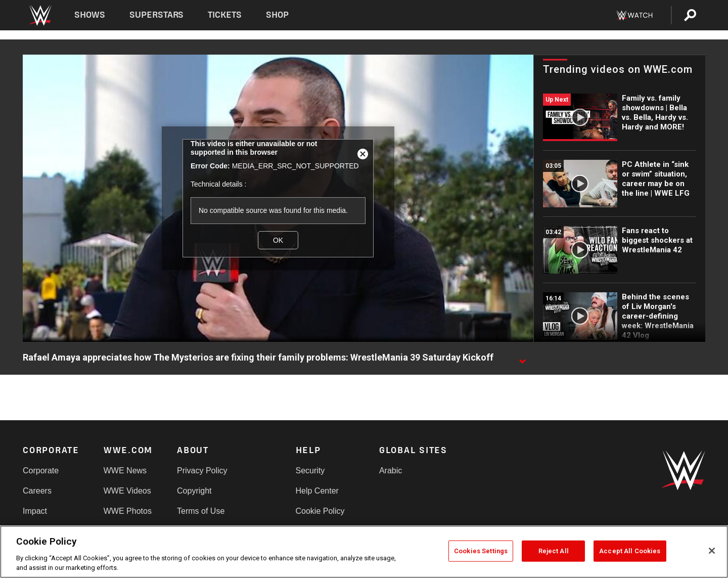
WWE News (125, 471)
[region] (364, 552)
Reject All (554, 551)
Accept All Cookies (630, 551)
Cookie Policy (320, 511)
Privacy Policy (202, 471)
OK (278, 240)
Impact (35, 511)
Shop (277, 15)
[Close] (712, 551)
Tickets (225, 15)
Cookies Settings (481, 551)
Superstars (157, 15)
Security (310, 471)
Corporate (41, 471)
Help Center (317, 491)
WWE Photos (128, 511)
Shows (90, 15)
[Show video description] (522, 358)
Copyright (194, 491)
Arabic (391, 471)
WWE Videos (127, 491)
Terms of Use (201, 511)
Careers (37, 491)
